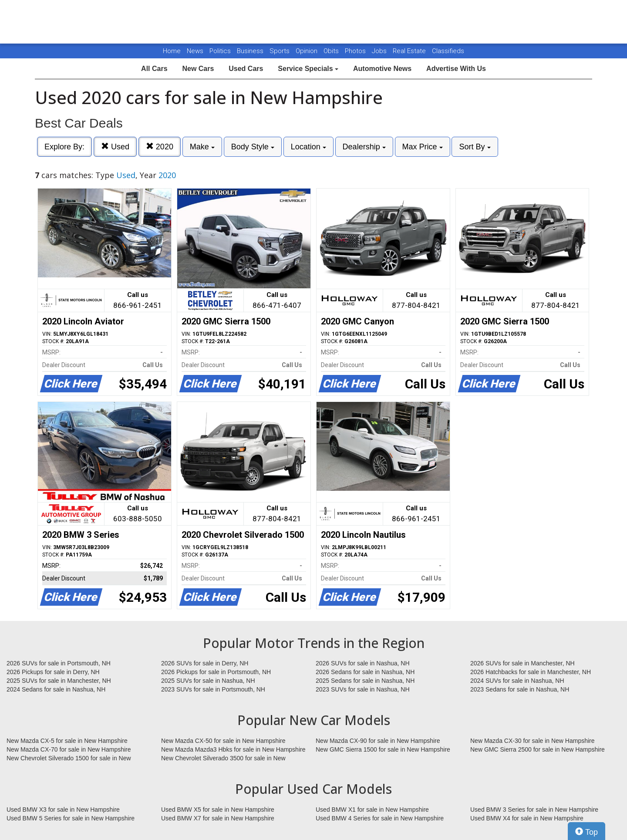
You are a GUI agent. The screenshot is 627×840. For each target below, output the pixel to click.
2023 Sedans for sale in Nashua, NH (520, 689)
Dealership (364, 147)
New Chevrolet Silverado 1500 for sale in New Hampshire (69, 759)
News (195, 51)
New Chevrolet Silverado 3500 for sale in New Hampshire (223, 759)
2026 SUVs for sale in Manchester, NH (522, 663)
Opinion (307, 51)
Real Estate (410, 51)
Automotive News (382, 69)
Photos (356, 51)
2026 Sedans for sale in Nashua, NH (365, 672)
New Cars (198, 69)
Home (172, 51)
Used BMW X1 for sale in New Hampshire (372, 810)
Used (115, 147)
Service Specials (308, 69)
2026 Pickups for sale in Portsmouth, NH (216, 672)
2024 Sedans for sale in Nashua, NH (56, 689)
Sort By (475, 147)
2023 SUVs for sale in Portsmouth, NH (213, 689)
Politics (220, 51)
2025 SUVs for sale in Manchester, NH (59, 681)
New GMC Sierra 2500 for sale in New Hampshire (538, 749)
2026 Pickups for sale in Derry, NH (53, 672)
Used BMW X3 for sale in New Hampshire (63, 810)
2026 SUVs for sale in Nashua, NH (363, 663)
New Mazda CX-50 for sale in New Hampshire (223, 741)
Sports (280, 51)
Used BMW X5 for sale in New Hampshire (218, 810)
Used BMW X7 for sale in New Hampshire (218, 818)
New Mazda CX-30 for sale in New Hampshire (533, 741)
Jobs (380, 51)
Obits (332, 51)
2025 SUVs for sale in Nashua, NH (208, 681)
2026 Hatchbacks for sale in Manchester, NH (531, 672)
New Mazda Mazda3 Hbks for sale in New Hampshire (233, 749)
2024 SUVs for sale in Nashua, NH (517, 681)
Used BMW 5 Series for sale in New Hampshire (71, 818)
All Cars (154, 69)
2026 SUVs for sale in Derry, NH (205, 663)
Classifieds (448, 51)
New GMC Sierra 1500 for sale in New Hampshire (383, 749)
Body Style (253, 147)
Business (251, 51)
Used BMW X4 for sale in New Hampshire (527, 818)
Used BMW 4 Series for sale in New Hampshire (380, 818)
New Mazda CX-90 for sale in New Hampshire (378, 741)
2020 (160, 147)
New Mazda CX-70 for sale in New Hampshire (69, 749)
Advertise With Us (456, 69)
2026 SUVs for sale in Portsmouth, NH (59, 663)
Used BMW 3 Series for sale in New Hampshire (534, 810)
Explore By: (64, 147)
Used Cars (246, 69)
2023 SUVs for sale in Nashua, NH (363, 689)
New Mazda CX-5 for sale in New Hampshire (67, 741)
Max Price (423, 147)
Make (202, 147)
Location (308, 147)
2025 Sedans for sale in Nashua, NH (365, 681)
